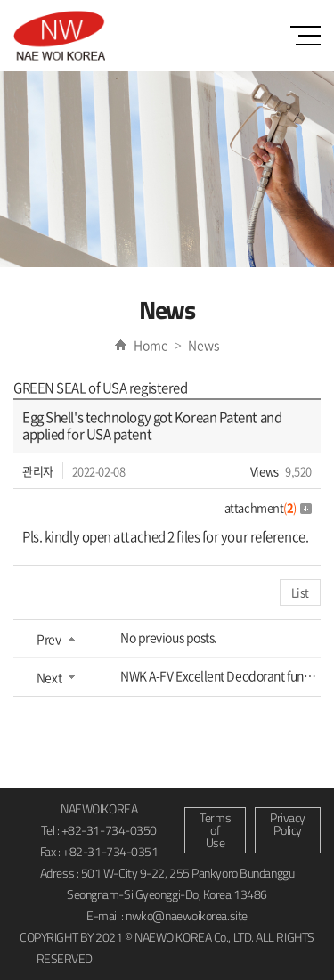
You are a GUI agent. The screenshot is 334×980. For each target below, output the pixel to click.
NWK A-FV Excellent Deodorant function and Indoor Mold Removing (220, 675)
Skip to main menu (0, 0)
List (300, 592)
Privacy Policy (288, 824)
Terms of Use (215, 830)
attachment (268, 507)
